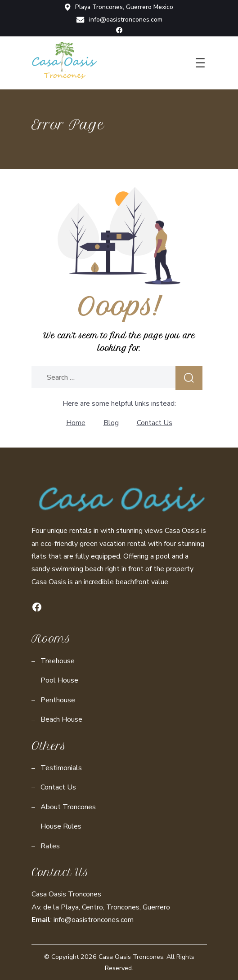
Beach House (61, 719)
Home (76, 423)
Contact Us (155, 423)
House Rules (61, 826)
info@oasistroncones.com (119, 20)
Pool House (59, 680)
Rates (50, 846)
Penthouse (58, 700)
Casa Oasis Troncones (131, 957)
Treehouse (58, 661)
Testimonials (61, 768)
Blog (111, 423)
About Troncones (68, 807)
